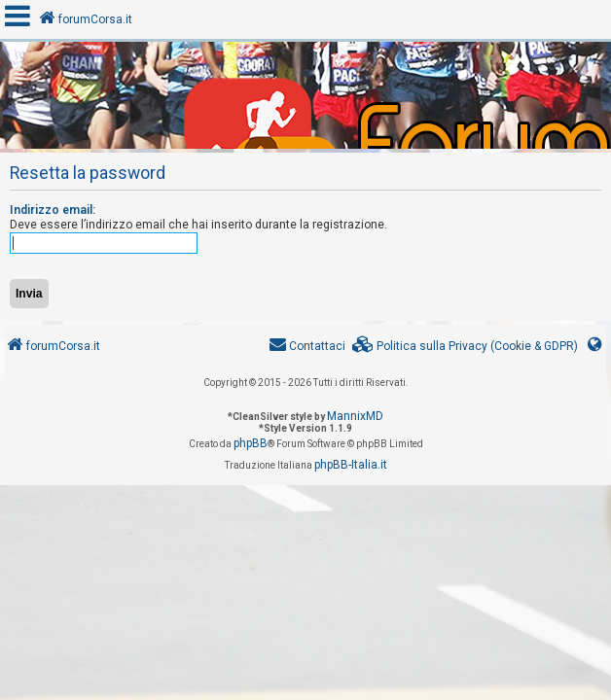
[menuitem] (465, 347)
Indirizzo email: (53, 210)
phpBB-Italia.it (351, 465)
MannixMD (355, 416)
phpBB (251, 443)
